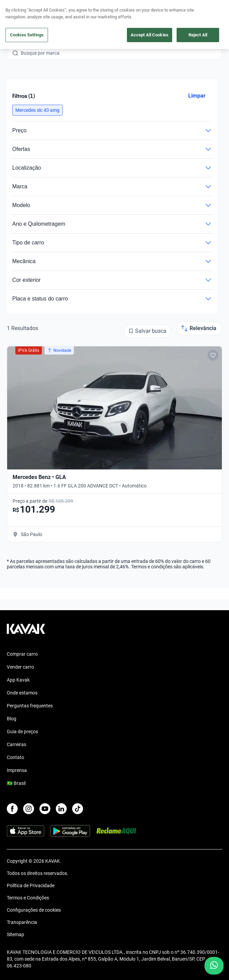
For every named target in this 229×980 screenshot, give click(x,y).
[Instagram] (29, 809)
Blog (12, 719)
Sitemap (15, 934)
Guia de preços (22, 732)
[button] (37, 110)
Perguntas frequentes (30, 706)
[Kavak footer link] (26, 632)
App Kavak (18, 680)
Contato (15, 757)
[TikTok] (78, 809)
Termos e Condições (28, 898)
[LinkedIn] (61, 809)
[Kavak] (16, 10)
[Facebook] (12, 809)
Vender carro (20, 667)
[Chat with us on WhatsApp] (214, 966)
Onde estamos (22, 693)
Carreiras (17, 744)
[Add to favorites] (213, 355)
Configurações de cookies (34, 910)
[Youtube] (45, 809)
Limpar (197, 96)
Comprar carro (22, 654)
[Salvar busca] (147, 331)
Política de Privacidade (31, 886)
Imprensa (17, 770)
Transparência (22, 922)
